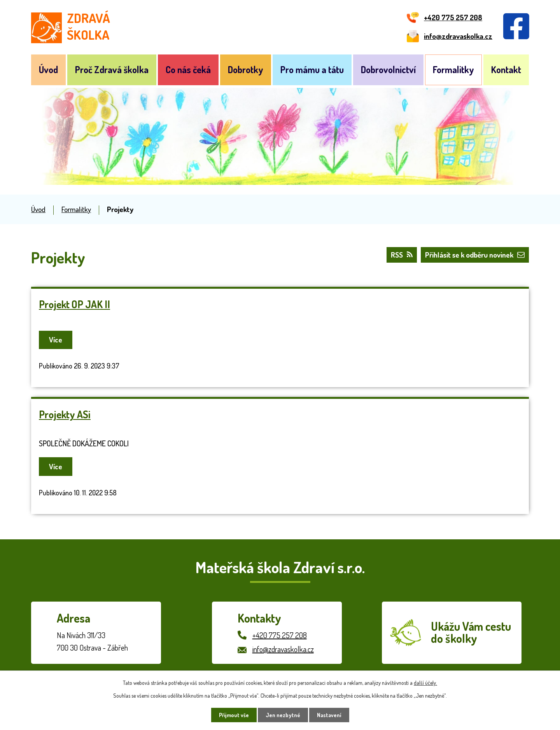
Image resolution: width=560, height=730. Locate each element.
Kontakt (506, 69)
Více (57, 340)
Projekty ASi (65, 414)
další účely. (425, 683)
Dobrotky (246, 69)
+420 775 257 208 (280, 635)
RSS (402, 255)
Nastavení (329, 715)
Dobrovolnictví (388, 69)
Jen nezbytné (283, 715)
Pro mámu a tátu (312, 69)
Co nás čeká (188, 69)
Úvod (48, 69)
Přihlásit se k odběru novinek (475, 255)
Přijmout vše (234, 715)
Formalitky (453, 69)
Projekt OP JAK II (74, 304)
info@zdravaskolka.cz (283, 649)
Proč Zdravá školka (112, 69)
